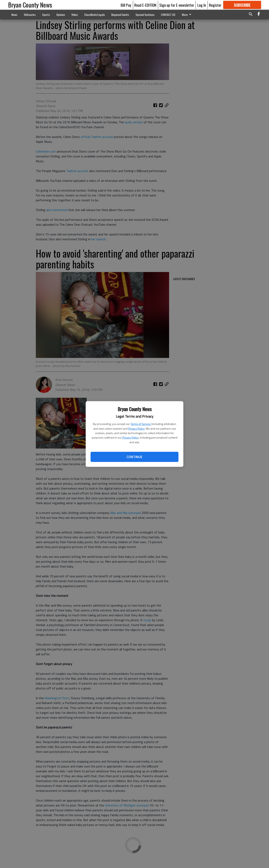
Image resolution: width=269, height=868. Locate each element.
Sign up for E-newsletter (177, 5)
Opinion (61, 15)
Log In (202, 5)
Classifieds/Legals (95, 15)
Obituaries (30, 15)
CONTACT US (168, 15)
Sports (46, 15)
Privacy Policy (136, 429)
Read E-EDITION (145, 5)
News (14, 15)
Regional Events (120, 15)
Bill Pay (126, 5)
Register (215, 5)
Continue (134, 457)
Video (75, 15)
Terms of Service (141, 424)
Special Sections (145, 15)
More (187, 15)
